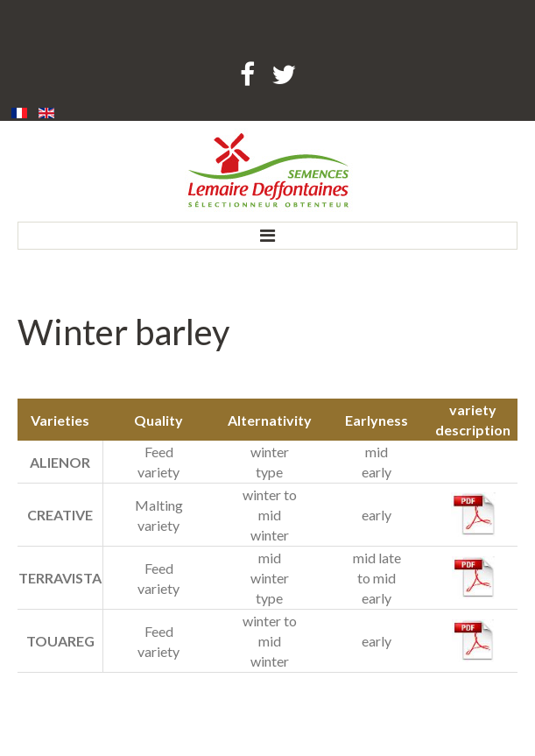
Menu (267, 236)
